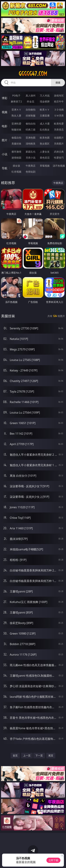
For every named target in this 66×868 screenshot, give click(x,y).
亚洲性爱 (16, 124)
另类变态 (59, 130)
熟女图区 (45, 144)
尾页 (51, 755)
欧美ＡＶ (45, 110)
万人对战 (45, 95)
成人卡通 (45, 124)
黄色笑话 (45, 158)
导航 (5, 168)
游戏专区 (59, 95)
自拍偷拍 (31, 110)
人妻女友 (45, 152)
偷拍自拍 (31, 124)
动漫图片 (59, 138)
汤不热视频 (59, 166)
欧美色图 (45, 138)
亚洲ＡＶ (16, 110)
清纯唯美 (31, 144)
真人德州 (31, 95)
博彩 (5, 98)
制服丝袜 (16, 130)
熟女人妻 (16, 115)
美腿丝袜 (16, 144)
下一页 (39, 755)
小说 (5, 154)
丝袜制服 (31, 115)
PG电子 (16, 95)
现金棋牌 (45, 101)
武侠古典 (59, 152)
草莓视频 (45, 166)
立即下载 (53, 860)
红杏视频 (16, 172)
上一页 (27, 755)
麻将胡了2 (16, 101)
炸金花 (31, 101)
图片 (5, 140)
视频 (5, 112)
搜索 (58, 83)
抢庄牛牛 (59, 101)
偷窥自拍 (16, 138)
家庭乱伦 (31, 152)
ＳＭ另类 (59, 115)
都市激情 (16, 152)
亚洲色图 (31, 138)
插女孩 (16, 166)
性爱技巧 (59, 158)
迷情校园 (16, 158)
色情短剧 (31, 172)
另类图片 (59, 144)
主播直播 (45, 115)
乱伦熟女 (45, 130)
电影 (5, 126)
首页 (15, 755)
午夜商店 (31, 166)
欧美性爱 (59, 124)
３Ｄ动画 (59, 110)
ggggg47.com (33, 74)
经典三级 (31, 130)
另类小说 (31, 158)
